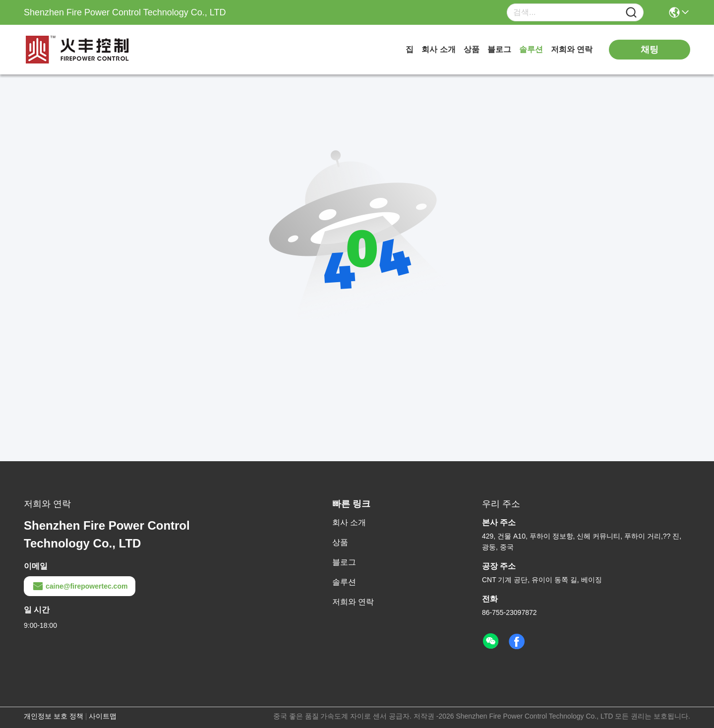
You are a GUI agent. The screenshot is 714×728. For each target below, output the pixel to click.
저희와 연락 (572, 49)
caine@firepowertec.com (80, 586)
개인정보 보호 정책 (54, 716)
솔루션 (531, 49)
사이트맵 (103, 716)
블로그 (499, 49)
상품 (472, 49)
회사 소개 (438, 49)
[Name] (631, 13)
